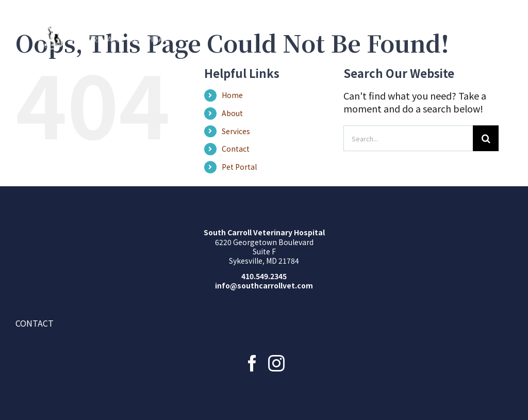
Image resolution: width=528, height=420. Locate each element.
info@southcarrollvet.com (264, 285)
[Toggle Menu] (505, 34)
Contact (236, 149)
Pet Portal (239, 167)
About (232, 113)
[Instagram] (276, 363)
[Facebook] (252, 363)
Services (236, 131)
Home (232, 95)
